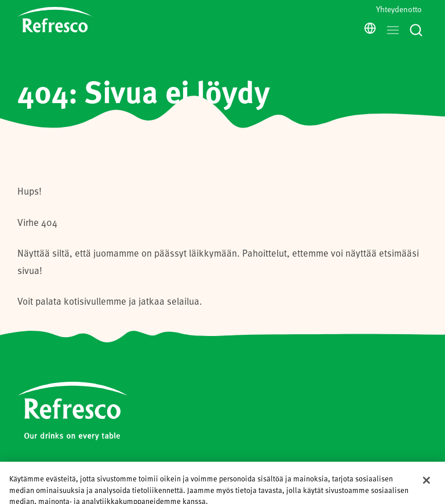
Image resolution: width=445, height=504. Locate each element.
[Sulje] (426, 479)
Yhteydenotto (399, 9)
